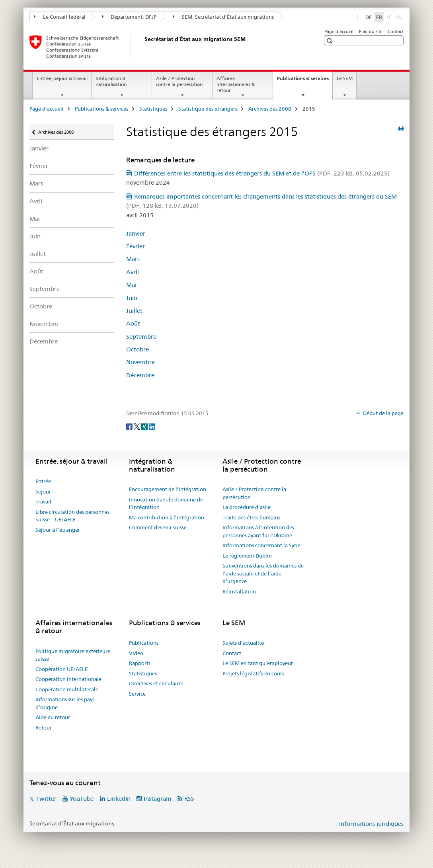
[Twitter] (138, 426)
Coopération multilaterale (67, 689)
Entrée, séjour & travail (62, 78)
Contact (396, 31)
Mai (35, 219)
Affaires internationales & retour (236, 84)
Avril (36, 201)
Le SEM (345, 78)
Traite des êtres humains (251, 517)
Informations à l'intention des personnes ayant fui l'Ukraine (258, 531)
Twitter (46, 799)
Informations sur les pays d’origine (65, 703)
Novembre (44, 324)
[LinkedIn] (152, 426)
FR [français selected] (379, 17)
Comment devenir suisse (158, 527)
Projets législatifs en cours (253, 673)
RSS (189, 799)
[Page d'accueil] (143, 47)
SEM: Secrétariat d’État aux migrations (223, 17)
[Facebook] (130, 426)
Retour (44, 728)
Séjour (43, 492)
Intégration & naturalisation (111, 81)
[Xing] (145, 426)
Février (39, 166)
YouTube (82, 799)
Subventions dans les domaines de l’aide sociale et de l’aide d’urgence (263, 573)
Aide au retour (53, 717)
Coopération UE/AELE (61, 669)
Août (36, 271)
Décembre (44, 341)
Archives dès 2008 (270, 109)
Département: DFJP (129, 17)
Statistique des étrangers (208, 109)
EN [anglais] (399, 17)
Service (137, 694)
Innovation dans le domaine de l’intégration (166, 503)
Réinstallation (239, 591)
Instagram (158, 799)
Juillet (38, 254)
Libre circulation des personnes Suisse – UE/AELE (72, 516)
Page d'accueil (339, 31)
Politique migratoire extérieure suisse (73, 655)
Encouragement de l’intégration (168, 489)
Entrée (43, 481)
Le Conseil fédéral (60, 17)
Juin (35, 236)
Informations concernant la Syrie (261, 545)
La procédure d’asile (247, 507)
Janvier (39, 148)
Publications (144, 643)
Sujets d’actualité (243, 643)
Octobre (41, 306)
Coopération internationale (68, 679)
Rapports (140, 663)
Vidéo (136, 653)
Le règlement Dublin (247, 556)
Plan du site (371, 31)
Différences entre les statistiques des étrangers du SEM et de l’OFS (262, 173)
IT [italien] (389, 17)
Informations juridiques (371, 824)
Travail (43, 501)
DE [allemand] (369, 17)
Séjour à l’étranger (58, 530)
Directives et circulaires (156, 683)
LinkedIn (119, 799)
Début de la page (383, 413)
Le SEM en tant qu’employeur (258, 663)
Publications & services (305, 81)
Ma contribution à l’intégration (167, 517)
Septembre (45, 289)
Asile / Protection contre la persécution (179, 81)
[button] (331, 41)
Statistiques (153, 109)
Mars (36, 183)
